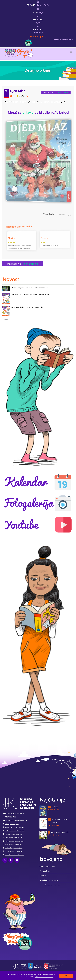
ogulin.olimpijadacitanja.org (14, 851)
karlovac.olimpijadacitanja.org (15, 841)
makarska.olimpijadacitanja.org (15, 831)
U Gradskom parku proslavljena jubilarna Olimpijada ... (30, 288)
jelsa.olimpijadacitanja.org (14, 838)
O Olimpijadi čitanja (47, 866)
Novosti (43, 876)
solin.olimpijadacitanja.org (14, 845)
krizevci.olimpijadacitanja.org (14, 827)
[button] (44, 977)
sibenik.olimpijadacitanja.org (14, 834)
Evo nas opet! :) (38, 37)
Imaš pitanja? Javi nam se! (50, 885)
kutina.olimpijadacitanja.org (14, 848)
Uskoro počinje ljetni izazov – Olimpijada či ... (27, 307)
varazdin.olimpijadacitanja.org (15, 855)
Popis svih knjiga (46, 871)
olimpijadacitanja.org (12, 824)
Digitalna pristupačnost (49, 880)
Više (4, 319)
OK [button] (66, 976)
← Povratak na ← (56, 93)
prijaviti (28, 113)
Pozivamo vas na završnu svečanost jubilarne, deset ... (30, 295)
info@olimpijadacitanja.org (16, 820)
